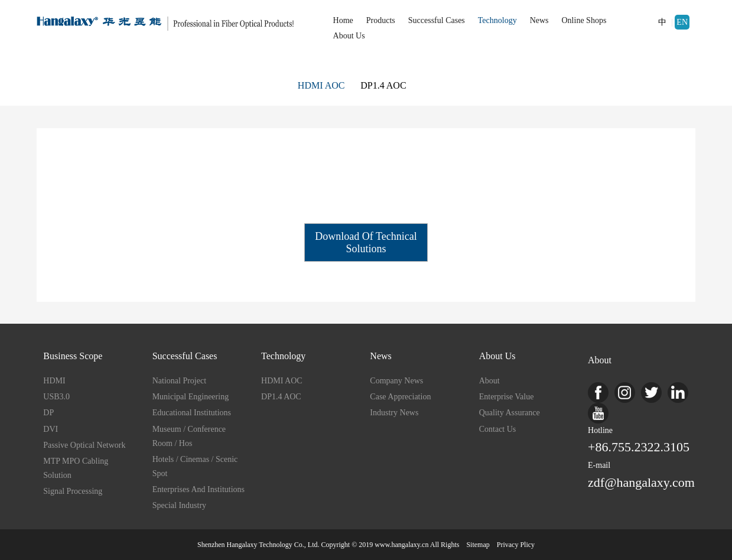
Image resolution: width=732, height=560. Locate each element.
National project (179, 381)
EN (682, 22)
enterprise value (507, 397)
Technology (497, 20)
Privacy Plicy (516, 545)
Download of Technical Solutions (366, 242)
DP (48, 413)
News (539, 20)
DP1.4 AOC (383, 85)
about (489, 381)
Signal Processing (73, 491)
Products (381, 20)
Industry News (394, 413)
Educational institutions (192, 413)
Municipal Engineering (191, 397)
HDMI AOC (321, 85)
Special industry (179, 505)
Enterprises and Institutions (199, 489)
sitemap (478, 545)
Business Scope (73, 356)
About (600, 360)
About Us (349, 36)
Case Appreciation (400, 397)
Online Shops (584, 20)
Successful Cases (437, 20)
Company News (396, 381)
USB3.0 (56, 397)
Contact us (498, 429)
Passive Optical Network (84, 445)
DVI (51, 429)
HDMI (54, 381)
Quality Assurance (510, 413)
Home (343, 20)
